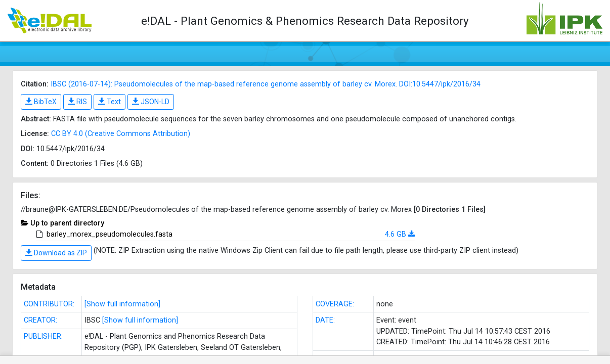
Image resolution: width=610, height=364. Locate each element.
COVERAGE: (335, 304)
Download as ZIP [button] (56, 253)
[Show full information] (122, 304)
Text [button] (110, 102)
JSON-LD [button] (151, 102)
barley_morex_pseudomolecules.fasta (110, 234)
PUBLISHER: (43, 336)
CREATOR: (40, 320)
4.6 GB (396, 234)
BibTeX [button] (41, 102)
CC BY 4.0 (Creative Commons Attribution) (121, 134)
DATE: (325, 320)
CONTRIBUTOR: (49, 304)
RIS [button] (77, 102)
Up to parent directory (67, 223)
